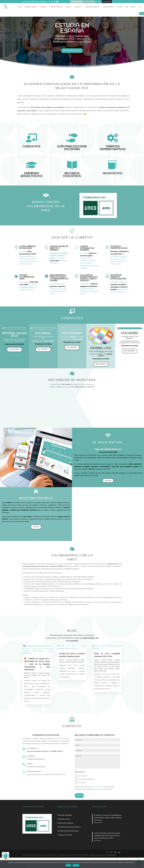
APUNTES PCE (112, 173)
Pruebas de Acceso (56, 7)
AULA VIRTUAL (107, 2)
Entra (36, 527)
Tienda (99, 2)
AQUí (134, 862)
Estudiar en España (37, 673)
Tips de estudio (103, 671)
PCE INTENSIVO (72, 333)
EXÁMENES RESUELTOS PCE (31, 175)
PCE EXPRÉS (130, 333)
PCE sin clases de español (86, 779)
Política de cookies (64, 819)
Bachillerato (27, 673)
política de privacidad (97, 787)
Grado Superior (104, 664)
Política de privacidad (64, 815)
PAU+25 (44, 675)
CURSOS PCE (31, 147)
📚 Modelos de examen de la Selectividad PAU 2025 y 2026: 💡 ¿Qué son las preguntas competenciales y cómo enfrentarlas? (37, 664)
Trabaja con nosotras (65, 835)
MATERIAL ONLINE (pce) (14, 335)
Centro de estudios (77, 2)
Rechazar (76, 865)
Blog (126, 7)
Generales (27, 675)
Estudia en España (89, 2)
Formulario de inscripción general (69, 827)
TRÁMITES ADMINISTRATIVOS (112, 148)
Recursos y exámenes (92, 7)
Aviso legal (112, 855)
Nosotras (78, 7)
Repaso (68, 7)
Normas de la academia (65, 823)
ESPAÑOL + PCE (101, 348)
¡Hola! (20, 7)
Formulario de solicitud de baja (68, 831)
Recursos (27, 677)
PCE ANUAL (43, 333)
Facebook (59, 387)
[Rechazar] (142, 864)
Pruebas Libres (75, 662)
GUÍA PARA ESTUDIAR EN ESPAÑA (72, 148)
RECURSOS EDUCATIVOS (72, 175)
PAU (39, 675)
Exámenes (47, 673)
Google (52, 387)
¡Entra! (108, 481)
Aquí (44, 604)
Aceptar (68, 865)
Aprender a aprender (65, 660)
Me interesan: (80, 772)
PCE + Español (83, 776)
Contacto (119, 7)
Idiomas (43, 7)
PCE (49, 675)
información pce (72, 51)
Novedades (34, 675)
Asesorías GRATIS (109, 7)
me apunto (14, 349)
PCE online (82, 783)
